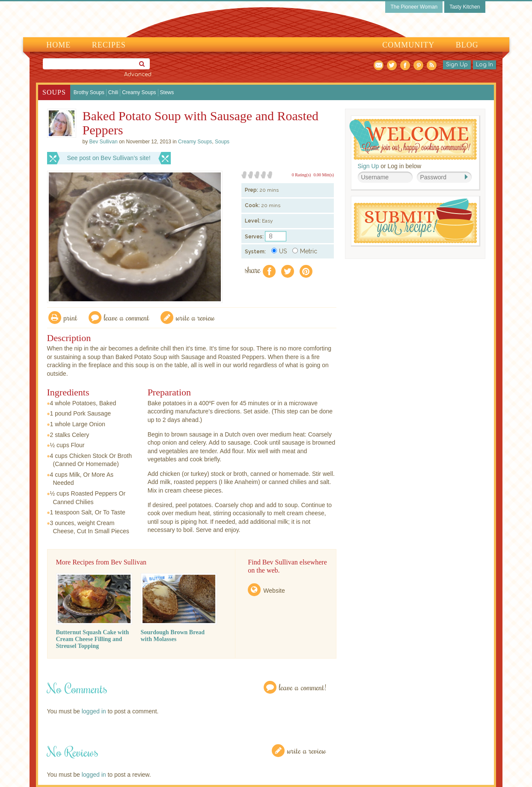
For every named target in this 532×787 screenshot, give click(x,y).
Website (274, 591)
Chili (113, 92)
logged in (94, 711)
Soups (54, 92)
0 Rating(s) (302, 175)
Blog (467, 45)
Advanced (138, 74)
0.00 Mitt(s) (324, 175)
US (279, 251)
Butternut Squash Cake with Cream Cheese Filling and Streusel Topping (93, 639)
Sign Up (457, 65)
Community (408, 45)
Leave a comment (127, 317)
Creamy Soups (139, 92)
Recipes (109, 45)
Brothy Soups (89, 92)
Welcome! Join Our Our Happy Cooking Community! (413, 139)
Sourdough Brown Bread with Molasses (173, 636)
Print (71, 317)
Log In (484, 65)
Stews (167, 92)
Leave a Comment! (303, 687)
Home (58, 45)
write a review (195, 317)
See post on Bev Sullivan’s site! (109, 158)
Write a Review (307, 750)
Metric (305, 251)
